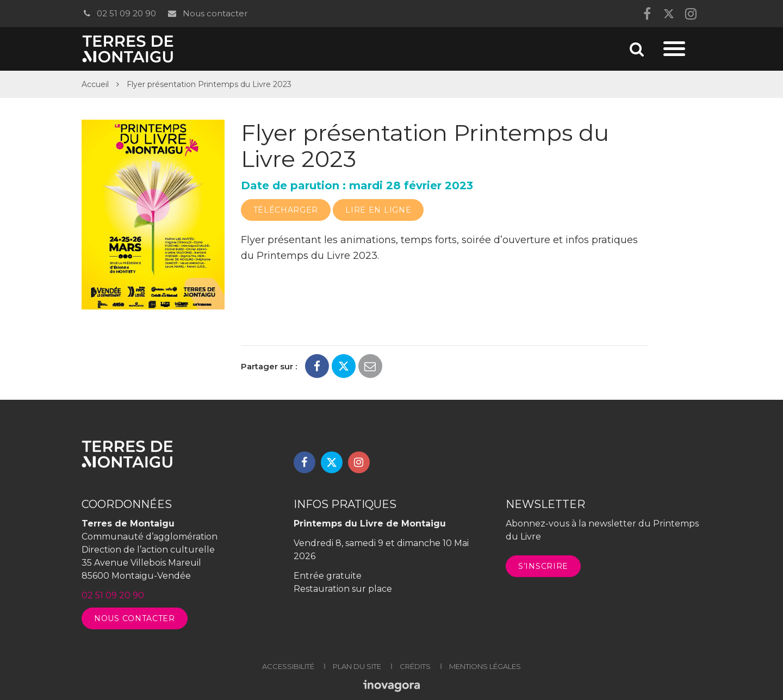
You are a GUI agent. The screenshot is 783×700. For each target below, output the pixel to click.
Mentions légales (485, 666)
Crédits (415, 666)
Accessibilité (288, 666)
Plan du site (357, 666)
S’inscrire (543, 566)
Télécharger (286, 210)
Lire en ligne (378, 210)
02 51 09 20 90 (119, 13)
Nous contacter (207, 13)
